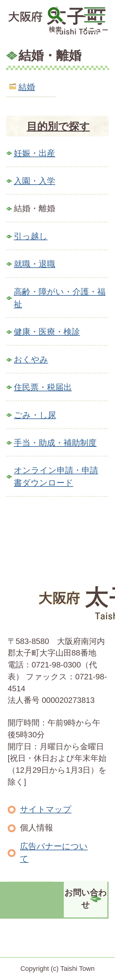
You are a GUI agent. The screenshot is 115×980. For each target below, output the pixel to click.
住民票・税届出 (43, 387)
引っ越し (31, 236)
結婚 (27, 87)
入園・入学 (34, 181)
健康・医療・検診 (47, 332)
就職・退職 (34, 264)
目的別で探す (58, 126)
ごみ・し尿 (35, 415)
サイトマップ (46, 809)
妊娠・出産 (34, 153)
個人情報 (36, 828)
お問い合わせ (86, 899)
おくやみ (31, 359)
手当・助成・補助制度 (55, 443)
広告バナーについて (54, 852)
